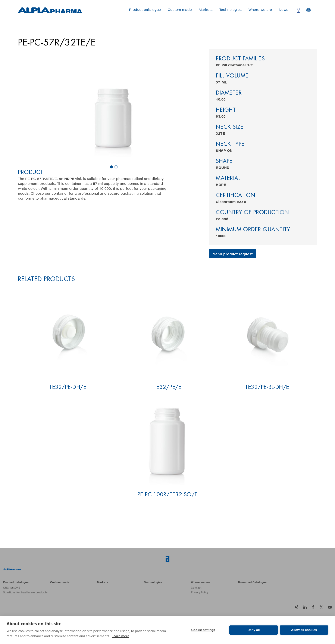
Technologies (231, 10)
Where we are (260, 10)
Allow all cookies (304, 630)
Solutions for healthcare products (25, 593)
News (284, 10)
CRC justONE (12, 588)
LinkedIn (305, 607)
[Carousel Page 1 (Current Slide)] (111, 167)
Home (12, 569)
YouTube (330, 607)
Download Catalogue (252, 583)
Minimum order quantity (253, 230)
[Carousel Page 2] (116, 167)
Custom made (180, 10)
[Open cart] (298, 10)
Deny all (254, 630)
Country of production (252, 213)
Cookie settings (203, 630)
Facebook (313, 607)
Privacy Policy (200, 593)
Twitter (321, 607)
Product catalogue (145, 10)
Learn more (120, 636)
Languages (309, 10)
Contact (196, 588)
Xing (296, 607)
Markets (206, 10)
